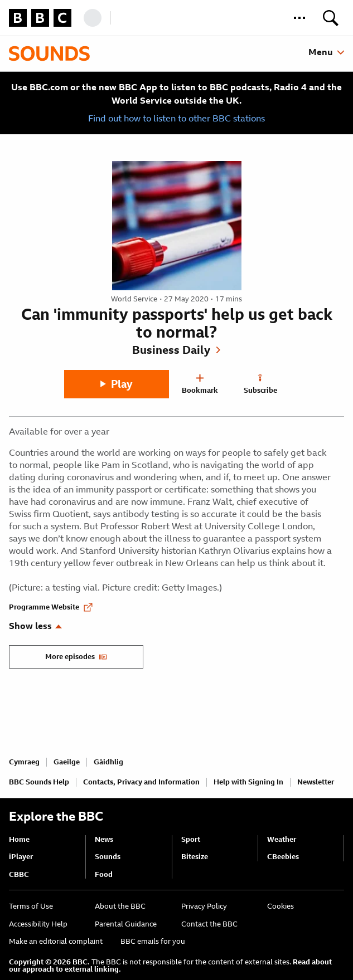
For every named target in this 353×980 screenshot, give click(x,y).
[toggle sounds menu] (326, 52)
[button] (299, 18)
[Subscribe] (260, 385)
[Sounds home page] (49, 53)
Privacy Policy (204, 906)
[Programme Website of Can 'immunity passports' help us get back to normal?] (51, 603)
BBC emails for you (153, 941)
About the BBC (120, 906)
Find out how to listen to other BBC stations (176, 118)
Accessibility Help (38, 924)
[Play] (117, 384)
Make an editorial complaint (56, 941)
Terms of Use (31, 906)
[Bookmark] (200, 385)
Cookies (281, 906)
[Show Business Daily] (176, 350)
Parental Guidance (126, 924)
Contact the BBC (209, 924)
